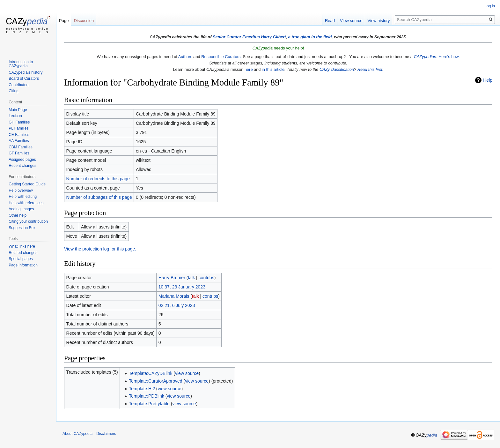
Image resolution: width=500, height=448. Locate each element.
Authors (185, 57)
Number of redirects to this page (98, 179)
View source (351, 21)
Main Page (18, 110)
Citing (14, 91)
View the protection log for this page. (100, 249)
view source (187, 373)
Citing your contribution (28, 221)
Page (64, 21)
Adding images (21, 209)
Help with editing (23, 197)
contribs (206, 278)
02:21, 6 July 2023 (177, 305)
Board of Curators (24, 78)
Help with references (26, 203)
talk (191, 278)
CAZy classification (337, 69)
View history (379, 21)
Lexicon (15, 116)
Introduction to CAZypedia (21, 64)
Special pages (21, 259)
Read (330, 21)
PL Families (18, 128)
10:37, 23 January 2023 (182, 287)
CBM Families (21, 147)
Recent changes (22, 166)
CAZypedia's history (26, 72)
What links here (22, 246)
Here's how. (449, 57)
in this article (273, 69)
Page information (23, 265)
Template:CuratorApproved (155, 381)
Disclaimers (106, 434)
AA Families (19, 141)
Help (488, 80)
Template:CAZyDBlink (151, 373)
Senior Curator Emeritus (236, 37)
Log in (490, 6)
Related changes (23, 253)
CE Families (19, 135)
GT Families (19, 153)
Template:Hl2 (142, 389)
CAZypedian (425, 57)
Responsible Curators (221, 57)
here (249, 69)
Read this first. (371, 69)
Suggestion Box (22, 228)
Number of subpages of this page (99, 197)
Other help (18, 215)
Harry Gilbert (273, 37)
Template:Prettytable (149, 404)
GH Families (19, 122)
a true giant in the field (310, 37)
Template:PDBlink (147, 396)
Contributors (19, 85)
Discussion (84, 21)
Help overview (21, 190)
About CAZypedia (77, 434)
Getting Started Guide (27, 184)
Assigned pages (22, 160)
